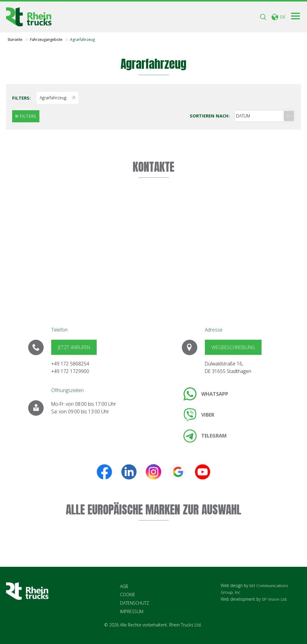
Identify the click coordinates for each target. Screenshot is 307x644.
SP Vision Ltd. (275, 599)
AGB (124, 587)
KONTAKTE (153, 167)
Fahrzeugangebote (46, 40)
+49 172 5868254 (70, 364)
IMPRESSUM (132, 612)
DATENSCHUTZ (135, 603)
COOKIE (128, 595)
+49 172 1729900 (70, 372)
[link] (206, 394)
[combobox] (265, 116)
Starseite (15, 40)
